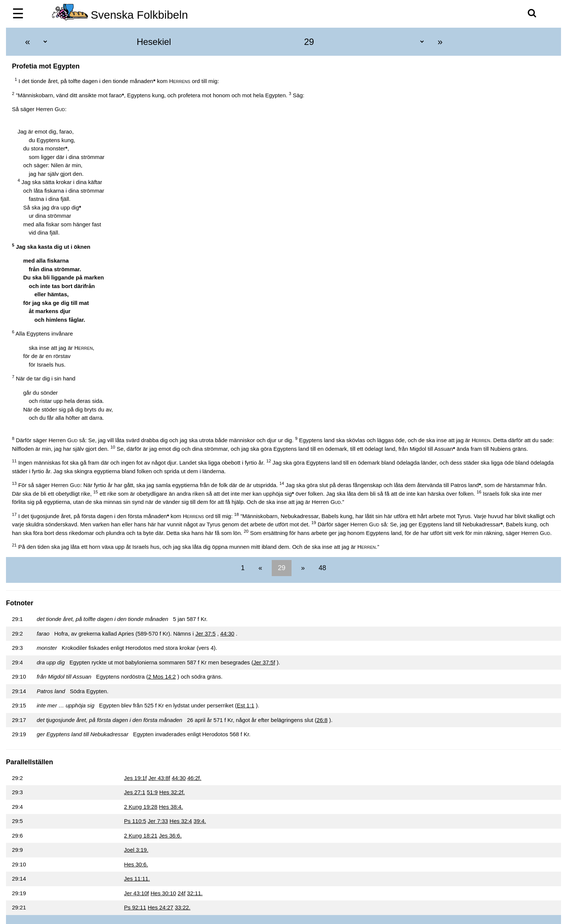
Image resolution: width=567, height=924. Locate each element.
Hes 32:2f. (172, 792)
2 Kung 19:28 (141, 807)
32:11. (195, 893)
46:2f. (194, 778)
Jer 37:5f (264, 662)
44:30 (227, 634)
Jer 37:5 (206, 634)
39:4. (200, 821)
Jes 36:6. (170, 836)
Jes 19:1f (135, 778)
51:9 (152, 792)
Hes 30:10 (163, 893)
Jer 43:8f (159, 778)
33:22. (183, 907)
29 (281, 568)
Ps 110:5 (135, 821)
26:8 (322, 720)
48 (322, 568)
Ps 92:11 (135, 907)
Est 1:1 (246, 705)
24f (181, 893)
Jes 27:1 (135, 792)
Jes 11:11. (137, 879)
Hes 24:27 (160, 907)
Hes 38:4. (171, 807)
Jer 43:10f (137, 893)
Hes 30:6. (136, 864)
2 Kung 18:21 (141, 836)
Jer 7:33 (158, 821)
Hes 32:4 (181, 821)
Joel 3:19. (136, 850)
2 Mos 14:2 (162, 677)
